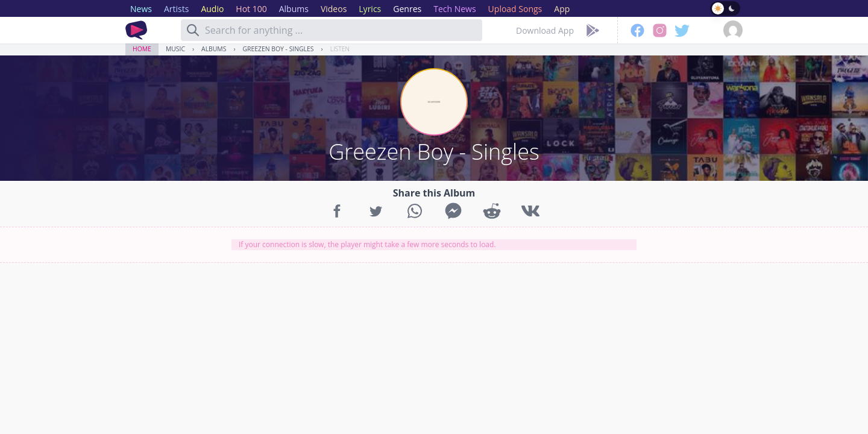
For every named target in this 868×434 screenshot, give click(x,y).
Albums (214, 49)
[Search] (193, 30)
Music (175, 49)
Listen (340, 49)
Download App (545, 30)
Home (142, 49)
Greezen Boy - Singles (278, 49)
